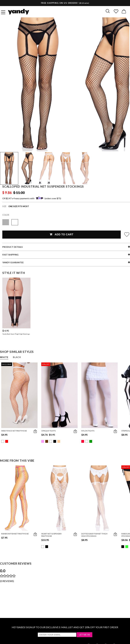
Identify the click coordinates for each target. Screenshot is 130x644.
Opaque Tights (48, 431)
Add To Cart (61, 234)
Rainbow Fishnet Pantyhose (15, 534)
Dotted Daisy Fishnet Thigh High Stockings (94, 535)
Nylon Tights (88, 431)
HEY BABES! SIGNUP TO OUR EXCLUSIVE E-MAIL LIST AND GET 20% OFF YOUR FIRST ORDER (65, 627)
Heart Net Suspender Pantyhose (51, 535)
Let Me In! (84, 635)
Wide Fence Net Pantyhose (14, 431)
